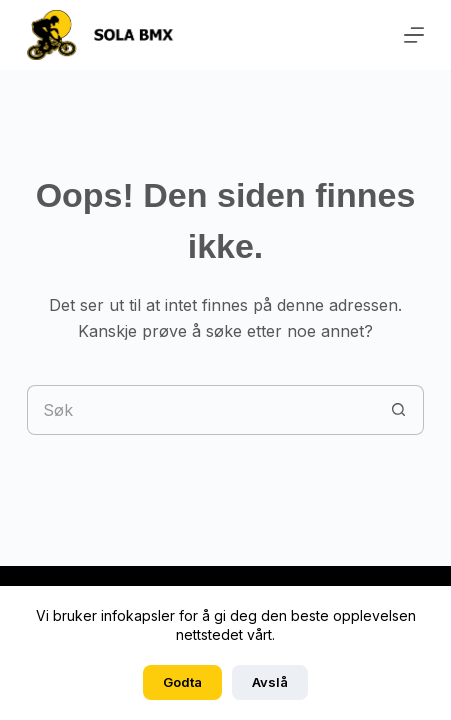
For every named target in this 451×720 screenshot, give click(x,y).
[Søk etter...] (200, 410)
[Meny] (414, 35)
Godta (182, 682)
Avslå (270, 682)
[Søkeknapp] (399, 410)
